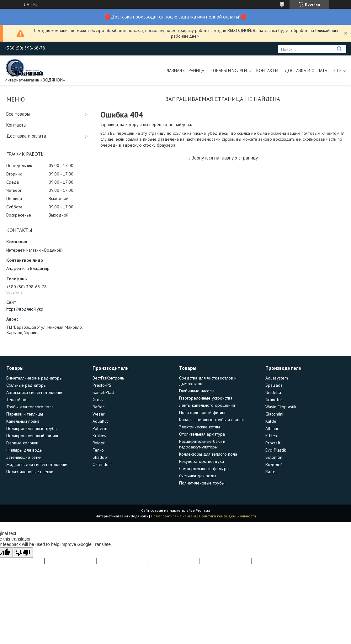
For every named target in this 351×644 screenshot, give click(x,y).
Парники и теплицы (25, 414)
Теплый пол (17, 400)
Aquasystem (277, 378)
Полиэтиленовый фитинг (202, 412)
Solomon (274, 457)
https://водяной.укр (25, 309)
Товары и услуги (229, 71)
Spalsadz (274, 385)
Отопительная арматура (202, 434)
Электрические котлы (199, 427)
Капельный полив (23, 421)
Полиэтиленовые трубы (202, 483)
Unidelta (273, 392)
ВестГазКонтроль (108, 378)
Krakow (99, 436)
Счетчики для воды (198, 476)
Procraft (273, 443)
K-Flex (271, 436)
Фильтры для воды (24, 450)
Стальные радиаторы (26, 385)
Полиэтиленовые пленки (30, 472)
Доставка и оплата (306, 71)
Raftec (98, 407)
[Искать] (339, 49)
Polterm (100, 428)
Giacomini (274, 414)
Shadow (100, 457)
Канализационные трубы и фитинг (212, 420)
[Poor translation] (23, 553)
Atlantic (272, 428)
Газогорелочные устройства (206, 398)
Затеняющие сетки (24, 457)
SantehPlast (104, 392)
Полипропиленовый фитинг (32, 436)
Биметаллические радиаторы (34, 378)
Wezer (99, 414)
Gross (98, 400)
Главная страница (184, 71)
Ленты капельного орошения (207, 405)
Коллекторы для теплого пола (208, 454)
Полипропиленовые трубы (32, 428)
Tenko (98, 450)
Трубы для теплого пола (30, 407)
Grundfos (274, 400)
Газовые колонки (22, 443)
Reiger (99, 443)
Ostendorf (102, 464)
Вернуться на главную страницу (225, 158)
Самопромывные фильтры (204, 469)
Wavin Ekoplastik (281, 407)
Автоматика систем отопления (35, 392)
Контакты (267, 71)
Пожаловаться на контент (174, 516)
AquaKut (100, 421)
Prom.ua (203, 510)
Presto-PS (102, 385)
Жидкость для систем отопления (37, 464)
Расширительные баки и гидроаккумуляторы (202, 444)
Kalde (271, 421)
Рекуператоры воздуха (202, 461)
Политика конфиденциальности (228, 516)
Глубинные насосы (197, 391)
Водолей (274, 464)
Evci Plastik (276, 450)
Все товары (18, 114)
